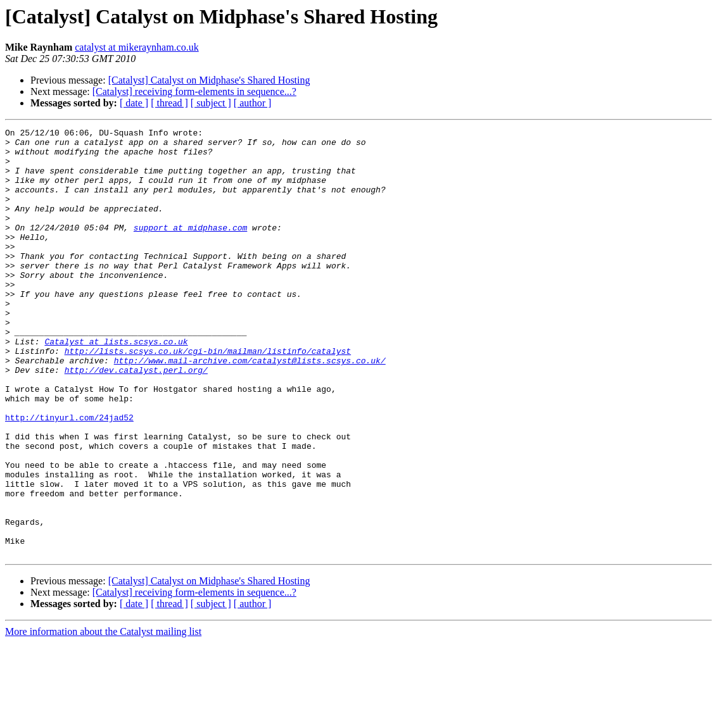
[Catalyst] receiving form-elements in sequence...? (194, 91)
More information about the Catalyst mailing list (103, 717)
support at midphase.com (190, 248)
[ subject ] (211, 103)
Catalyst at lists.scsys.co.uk (116, 385)
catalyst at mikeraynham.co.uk (136, 47)
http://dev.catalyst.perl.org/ (136, 419)
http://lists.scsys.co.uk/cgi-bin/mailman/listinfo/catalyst (208, 396)
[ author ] (253, 103)
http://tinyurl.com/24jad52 (69, 476)
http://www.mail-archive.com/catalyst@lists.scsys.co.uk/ (250, 408)
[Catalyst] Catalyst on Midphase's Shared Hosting (209, 80)
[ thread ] (169, 103)
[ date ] (134, 103)
